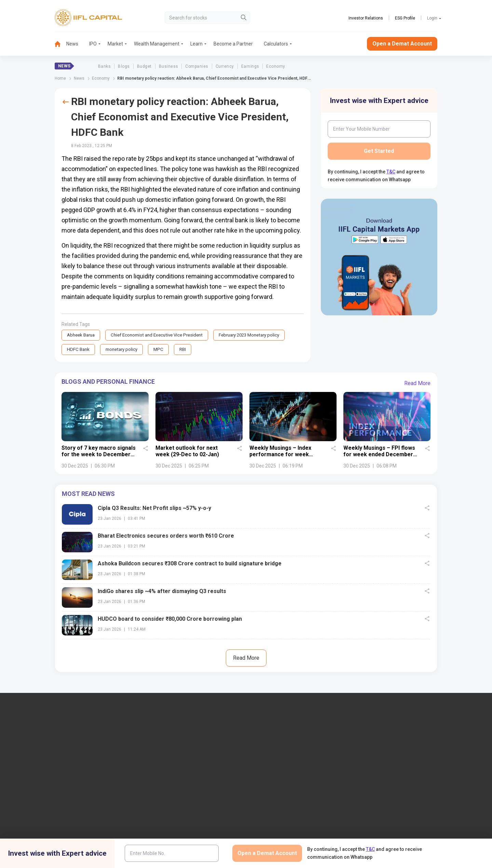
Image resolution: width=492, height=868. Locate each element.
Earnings (250, 66)
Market (115, 44)
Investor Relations (366, 18)
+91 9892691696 (46, 789)
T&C (391, 172)
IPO (93, 44)
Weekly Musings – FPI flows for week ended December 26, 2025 (379, 455)
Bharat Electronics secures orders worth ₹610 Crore (166, 536)
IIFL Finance (271, 751)
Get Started (379, 151)
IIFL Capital (168, 751)
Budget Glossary (275, 824)
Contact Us (168, 773)
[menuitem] (60, 44)
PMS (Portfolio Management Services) (400, 773)
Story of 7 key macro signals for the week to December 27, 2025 (99, 455)
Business (169, 66)
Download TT (170, 835)
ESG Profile (405, 18)
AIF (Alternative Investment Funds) (396, 785)
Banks (104, 66)
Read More (417, 384)
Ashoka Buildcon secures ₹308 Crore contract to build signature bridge (190, 564)
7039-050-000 (81, 768)
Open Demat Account (382, 751)
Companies (197, 66)
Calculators (276, 44)
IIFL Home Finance (278, 762)
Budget (144, 66)
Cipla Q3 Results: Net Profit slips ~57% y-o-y (154, 509)
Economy (276, 66)
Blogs (124, 66)
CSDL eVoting (374, 835)
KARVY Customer (276, 835)
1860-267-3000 (45, 768)
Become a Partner (233, 44)
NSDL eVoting (374, 824)
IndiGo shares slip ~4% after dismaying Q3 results (162, 592)
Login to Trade (172, 824)
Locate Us (167, 762)
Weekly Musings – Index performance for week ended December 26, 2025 (283, 455)
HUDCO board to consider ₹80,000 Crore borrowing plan (170, 620)
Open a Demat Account (402, 44)
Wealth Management (157, 44)
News (72, 44)
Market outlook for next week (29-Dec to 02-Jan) (187, 452)
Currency (225, 66)
